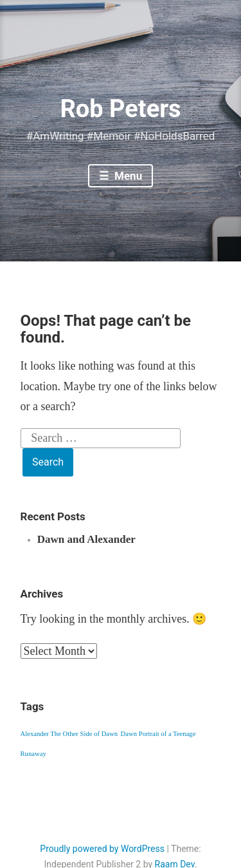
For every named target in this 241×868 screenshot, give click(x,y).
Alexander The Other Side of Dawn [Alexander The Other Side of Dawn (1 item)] (69, 734)
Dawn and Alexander (86, 539)
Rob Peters (120, 109)
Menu (127, 176)
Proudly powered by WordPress (102, 849)
